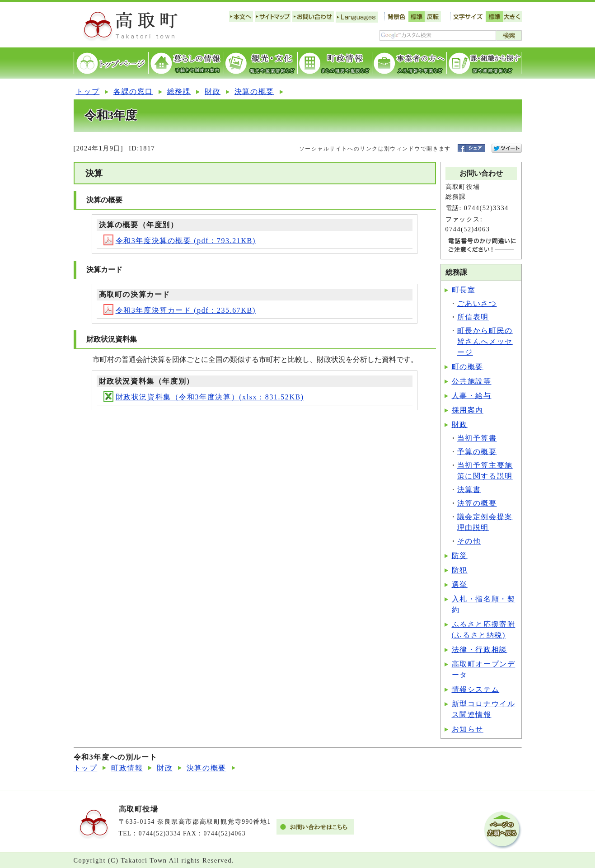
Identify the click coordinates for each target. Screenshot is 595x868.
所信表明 (473, 317)
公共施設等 (472, 381)
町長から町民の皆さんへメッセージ (485, 341)
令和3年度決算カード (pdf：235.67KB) (180, 310)
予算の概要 (477, 452)
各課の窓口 (133, 91)
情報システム (476, 689)
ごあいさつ (477, 303)
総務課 (179, 91)
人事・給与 (472, 396)
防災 (460, 556)
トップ (88, 91)
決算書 (469, 490)
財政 (213, 91)
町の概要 (468, 367)
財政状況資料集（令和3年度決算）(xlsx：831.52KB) (204, 397)
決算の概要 (254, 91)
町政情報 (127, 768)
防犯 (460, 570)
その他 (469, 541)
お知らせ (468, 729)
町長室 (464, 290)
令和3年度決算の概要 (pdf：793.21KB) (180, 241)
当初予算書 (477, 438)
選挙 (460, 584)
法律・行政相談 (480, 650)
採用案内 (468, 410)
